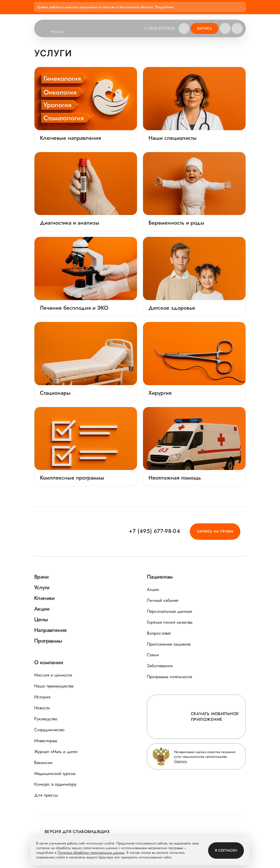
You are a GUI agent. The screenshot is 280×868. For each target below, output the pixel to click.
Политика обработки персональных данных (91, 853)
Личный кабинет (163, 600)
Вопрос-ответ (159, 633)
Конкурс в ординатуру (55, 784)
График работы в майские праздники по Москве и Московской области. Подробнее (105, 7)
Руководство (46, 719)
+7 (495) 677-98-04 (159, 28)
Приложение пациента (169, 644)
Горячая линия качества (170, 622)
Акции (153, 589)
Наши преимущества (54, 686)
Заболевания (160, 666)
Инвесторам (46, 741)
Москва (61, 32)
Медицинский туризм (55, 773)
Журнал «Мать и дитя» (56, 752)
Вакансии (43, 763)
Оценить (180, 761)
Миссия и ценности (53, 675)
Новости (42, 708)
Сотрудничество (49, 730)
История (42, 697)
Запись (205, 28)
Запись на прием (215, 531)
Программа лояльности (170, 677)
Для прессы (46, 795)
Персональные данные (169, 611)
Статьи (153, 655)
